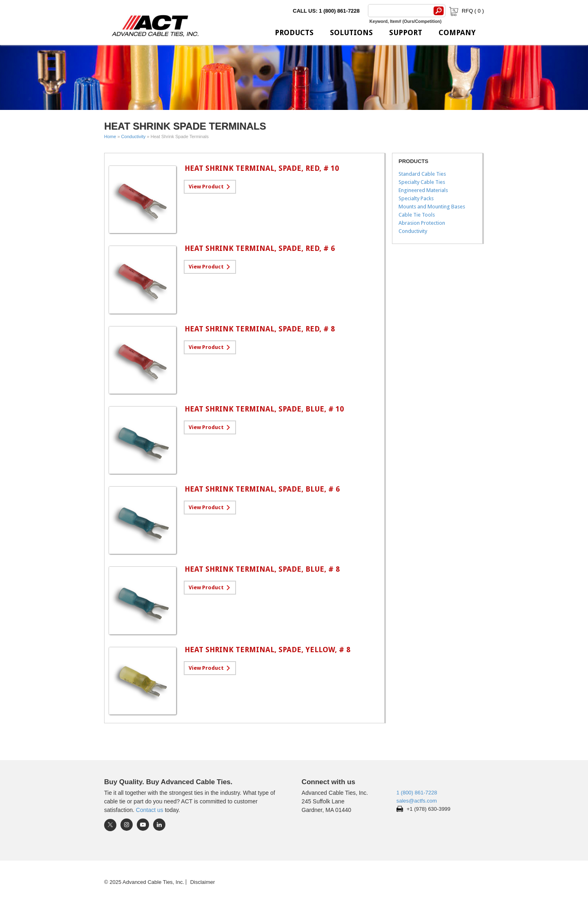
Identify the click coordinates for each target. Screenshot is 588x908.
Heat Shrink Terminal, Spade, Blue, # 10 (264, 409)
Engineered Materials (423, 190)
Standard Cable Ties (422, 174)
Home (110, 136)
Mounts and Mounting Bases (432, 207)
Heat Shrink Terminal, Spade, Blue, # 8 (262, 569)
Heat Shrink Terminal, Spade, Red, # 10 (262, 168)
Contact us (150, 810)
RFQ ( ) (466, 11)
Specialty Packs (416, 198)
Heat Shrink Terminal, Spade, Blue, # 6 (262, 489)
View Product (206, 187)
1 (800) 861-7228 (417, 793)
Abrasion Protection (422, 223)
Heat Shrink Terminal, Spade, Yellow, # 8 (267, 650)
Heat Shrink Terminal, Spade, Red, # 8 (260, 329)
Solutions (351, 32)
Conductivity (134, 136)
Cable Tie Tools (417, 215)
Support (406, 32)
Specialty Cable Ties (422, 182)
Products (294, 32)
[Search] (399, 11)
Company (457, 32)
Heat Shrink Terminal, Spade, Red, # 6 (260, 248)
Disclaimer (203, 882)
